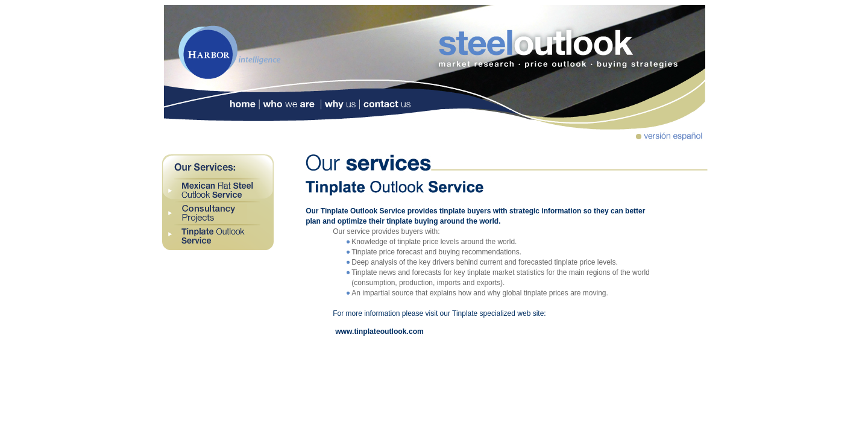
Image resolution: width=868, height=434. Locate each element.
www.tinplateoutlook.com (379, 332)
